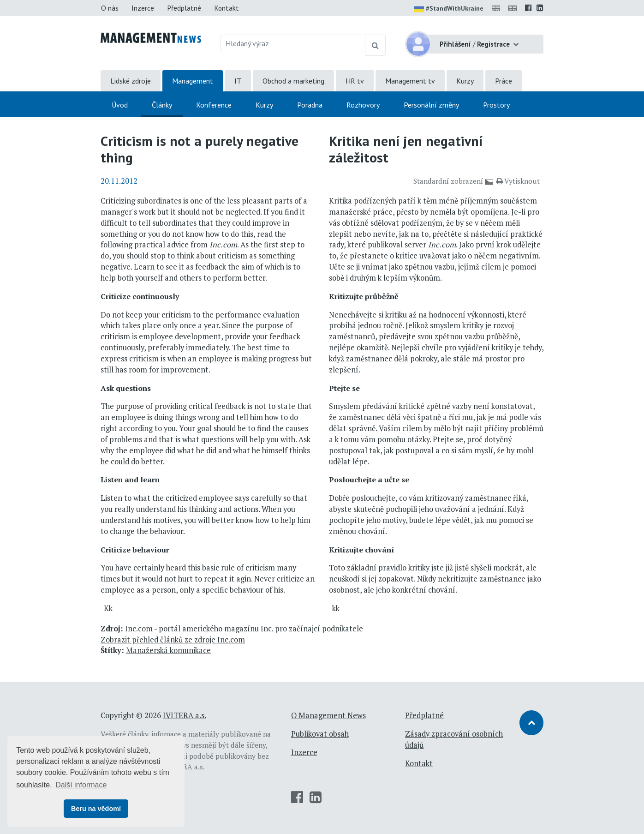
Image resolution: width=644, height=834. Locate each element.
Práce (504, 81)
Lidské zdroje (131, 81)
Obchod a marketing (293, 81)
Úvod (120, 105)
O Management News (328, 715)
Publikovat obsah (320, 734)
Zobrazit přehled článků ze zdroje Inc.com (173, 640)
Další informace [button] (81, 785)
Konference (214, 105)
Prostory (496, 105)
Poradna (310, 105)
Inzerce (143, 8)
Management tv (410, 81)
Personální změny (431, 105)
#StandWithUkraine (449, 9)
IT (238, 81)
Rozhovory (363, 105)
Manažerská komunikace (168, 650)
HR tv (355, 81)
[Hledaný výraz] (293, 43)
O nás (110, 8)
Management (193, 81)
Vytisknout (518, 181)
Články (162, 105)
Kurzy (465, 81)
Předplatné (184, 8)
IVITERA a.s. (185, 715)
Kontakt (227, 8)
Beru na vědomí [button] (96, 809)
